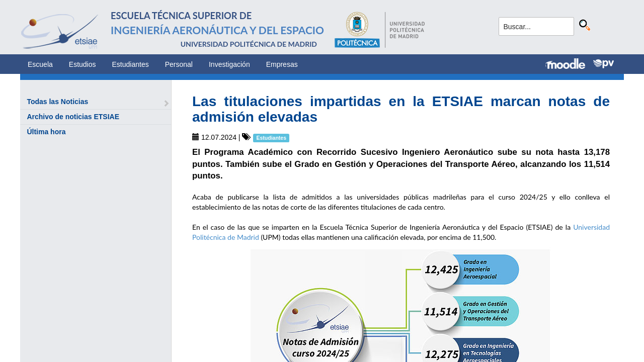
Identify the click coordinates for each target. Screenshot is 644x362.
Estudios (83, 64)
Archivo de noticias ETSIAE (73, 117)
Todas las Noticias (57, 102)
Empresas (282, 64)
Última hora (46, 132)
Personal (179, 64)
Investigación (229, 64)
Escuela (40, 64)
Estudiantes (131, 64)
